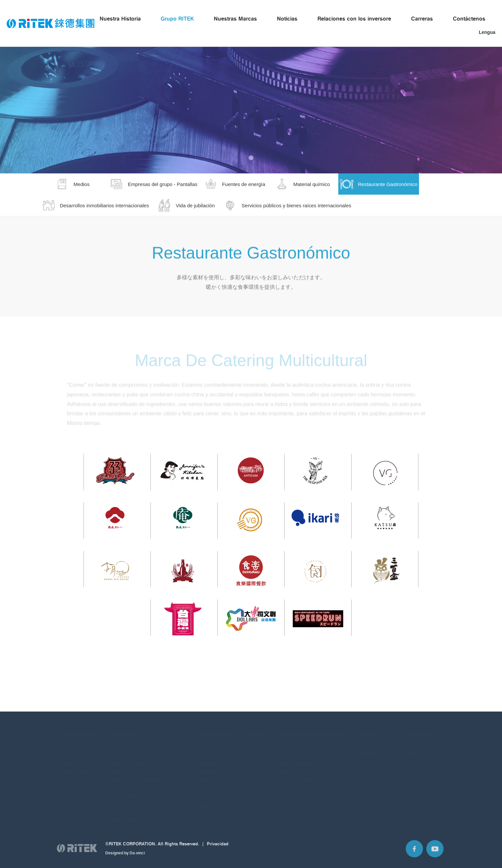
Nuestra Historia (120, 19)
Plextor (204, 801)
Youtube (435, 851)
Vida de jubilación (126, 800)
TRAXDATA (208, 759)
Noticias (287, 19)
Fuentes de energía (128, 759)
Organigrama (74, 775)
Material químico (126, 767)
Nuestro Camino (77, 759)
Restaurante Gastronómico (136, 775)
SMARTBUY (209, 767)
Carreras (422, 19)
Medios (117, 741)
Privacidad (218, 846)
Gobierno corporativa (296, 759)
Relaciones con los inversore (354, 19)
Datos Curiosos (77, 767)
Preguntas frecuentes (296, 775)
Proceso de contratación (366, 745)
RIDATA (205, 750)
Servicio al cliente (421, 757)
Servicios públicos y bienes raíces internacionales (142, 812)
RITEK (204, 741)
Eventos (284, 767)
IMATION (206, 792)
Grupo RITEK (177, 19)
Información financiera (297, 741)
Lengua (487, 32)
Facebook (414, 851)
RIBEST (205, 775)
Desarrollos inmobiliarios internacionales (134, 787)
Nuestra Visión (76, 750)
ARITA (203, 784)
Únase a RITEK (368, 766)
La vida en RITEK (370, 757)
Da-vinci (137, 856)
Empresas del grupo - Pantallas (139, 750)
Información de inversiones (302, 750)
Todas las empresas (414, 745)
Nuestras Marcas (235, 19)
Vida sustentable (77, 784)
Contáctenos (469, 19)
